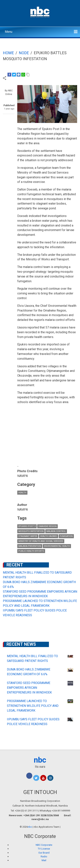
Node (24, 53)
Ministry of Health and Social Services (41, 541)
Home (8, 53)
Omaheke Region (47, 526)
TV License (44, 849)
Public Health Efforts (31, 551)
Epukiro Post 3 (27, 526)
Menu (9, 32)
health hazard (49, 536)
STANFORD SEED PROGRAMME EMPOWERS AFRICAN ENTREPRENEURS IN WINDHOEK (29, 688)
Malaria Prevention (30, 546)
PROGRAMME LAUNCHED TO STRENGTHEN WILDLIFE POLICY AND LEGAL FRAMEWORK (33, 706)
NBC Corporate (44, 845)
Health (22, 493)
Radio (44, 856)
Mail (44, 860)
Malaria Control (56, 531)
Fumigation (66, 536)
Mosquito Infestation (31, 531)
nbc (40, 760)
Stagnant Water (28, 536)
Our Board (44, 853)
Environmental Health (57, 546)
